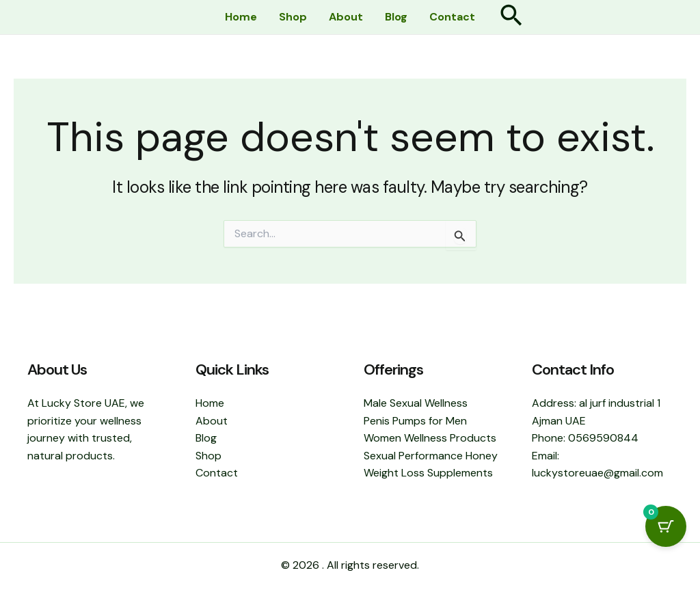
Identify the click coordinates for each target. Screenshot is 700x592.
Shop (293, 17)
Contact (452, 17)
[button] (511, 17)
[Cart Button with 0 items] (666, 526)
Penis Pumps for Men (415, 421)
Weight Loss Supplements (428, 473)
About (346, 17)
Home (241, 17)
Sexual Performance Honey (431, 456)
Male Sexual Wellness (416, 403)
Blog (396, 17)
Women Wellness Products (430, 438)
